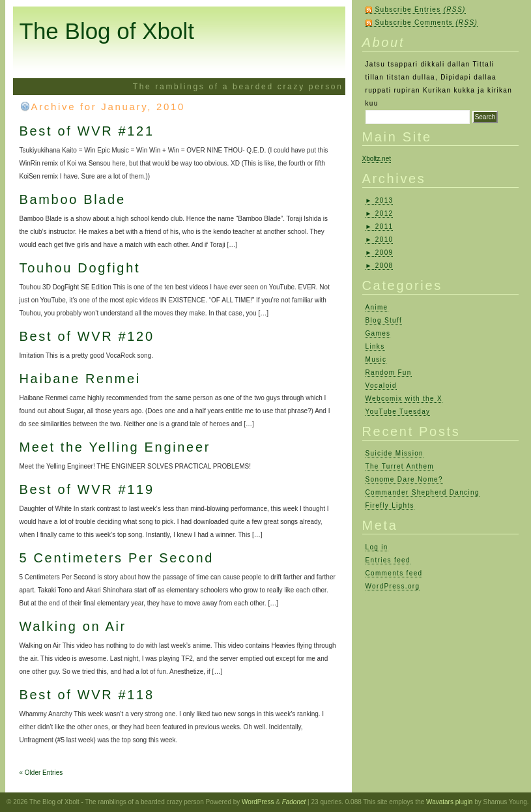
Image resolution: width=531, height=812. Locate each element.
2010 (384, 239)
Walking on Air (73, 626)
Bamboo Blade (73, 199)
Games (378, 333)
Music (376, 359)
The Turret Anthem (400, 466)
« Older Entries (41, 773)
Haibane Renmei (80, 379)
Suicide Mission (395, 453)
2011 (384, 226)
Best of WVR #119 (87, 489)
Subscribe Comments (427, 22)
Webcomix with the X (404, 399)
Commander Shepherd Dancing (423, 492)
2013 (384, 200)
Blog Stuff (384, 320)
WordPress (258, 802)
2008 (384, 266)
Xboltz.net (377, 159)
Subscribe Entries (421, 9)
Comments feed (394, 573)
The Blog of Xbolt (107, 31)
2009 (384, 253)
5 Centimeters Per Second (117, 558)
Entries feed (388, 560)
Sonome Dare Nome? (404, 479)
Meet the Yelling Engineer (115, 447)
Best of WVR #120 (87, 336)
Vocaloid (381, 385)
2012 (384, 213)
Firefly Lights (390, 505)
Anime (377, 307)
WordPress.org (393, 586)
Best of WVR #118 (87, 695)
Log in (377, 547)
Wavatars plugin (449, 802)
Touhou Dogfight (80, 268)
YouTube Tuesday (398, 412)
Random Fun (389, 372)
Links (375, 346)
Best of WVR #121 (87, 131)
